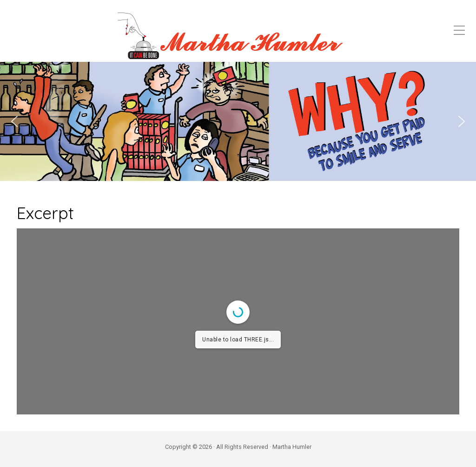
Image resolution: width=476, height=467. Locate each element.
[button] (14, 121)
